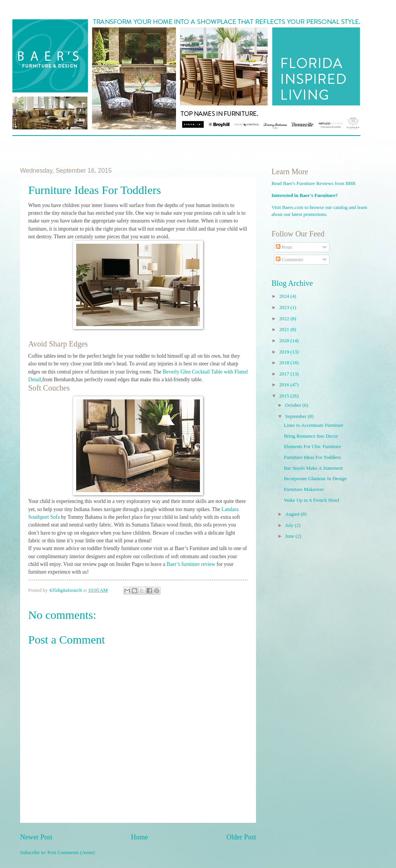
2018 (285, 363)
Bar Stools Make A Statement (313, 468)
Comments (289, 260)
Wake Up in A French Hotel (312, 500)
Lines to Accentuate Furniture (313, 425)
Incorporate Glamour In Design (315, 479)
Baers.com (293, 207)
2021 (285, 330)
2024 (285, 296)
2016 (285, 385)
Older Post (241, 837)
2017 (285, 374)
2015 (285, 396)
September (296, 416)
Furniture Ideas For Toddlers (312, 457)
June (290, 536)
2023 (285, 307)
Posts (284, 247)
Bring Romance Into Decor (311, 436)
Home (139, 837)
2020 (285, 341)
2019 (285, 352)
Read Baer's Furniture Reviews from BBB (313, 183)
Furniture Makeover (304, 489)
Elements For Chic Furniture (312, 447)
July (290, 525)
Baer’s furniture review (191, 564)
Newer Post (36, 837)
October (294, 405)
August (293, 514)
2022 (285, 319)
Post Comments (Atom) (71, 853)
